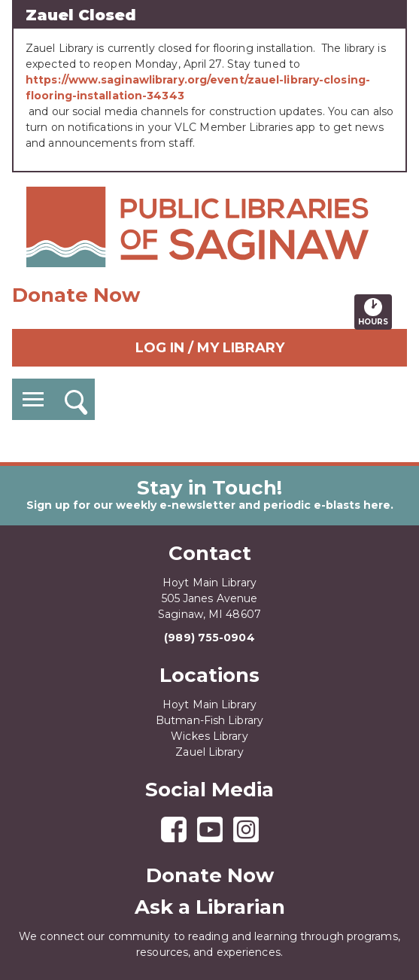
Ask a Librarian (210, 907)
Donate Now (76, 295)
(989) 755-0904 (209, 638)
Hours (375, 312)
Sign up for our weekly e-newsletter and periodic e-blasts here (208, 505)
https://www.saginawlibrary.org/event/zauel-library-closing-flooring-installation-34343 (198, 88)
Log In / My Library (210, 348)
